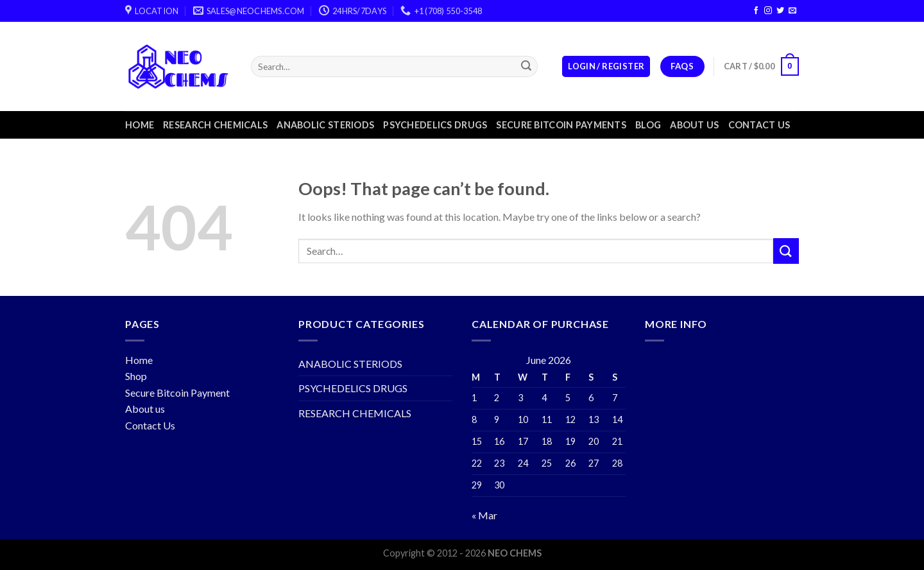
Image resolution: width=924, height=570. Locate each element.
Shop (136, 376)
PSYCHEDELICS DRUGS (435, 125)
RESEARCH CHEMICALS (215, 125)
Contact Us (150, 425)
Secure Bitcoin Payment (177, 393)
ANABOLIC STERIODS (325, 125)
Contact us (759, 125)
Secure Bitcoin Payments (561, 125)
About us (694, 125)
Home (140, 125)
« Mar (484, 515)
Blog (648, 125)
